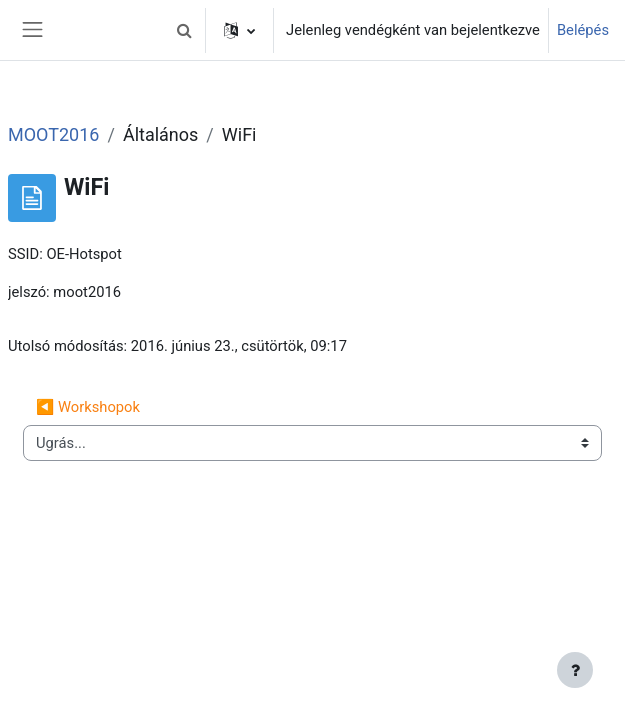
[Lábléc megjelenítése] (575, 670)
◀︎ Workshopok (88, 407)
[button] (184, 30)
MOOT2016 (53, 134)
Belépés (583, 30)
